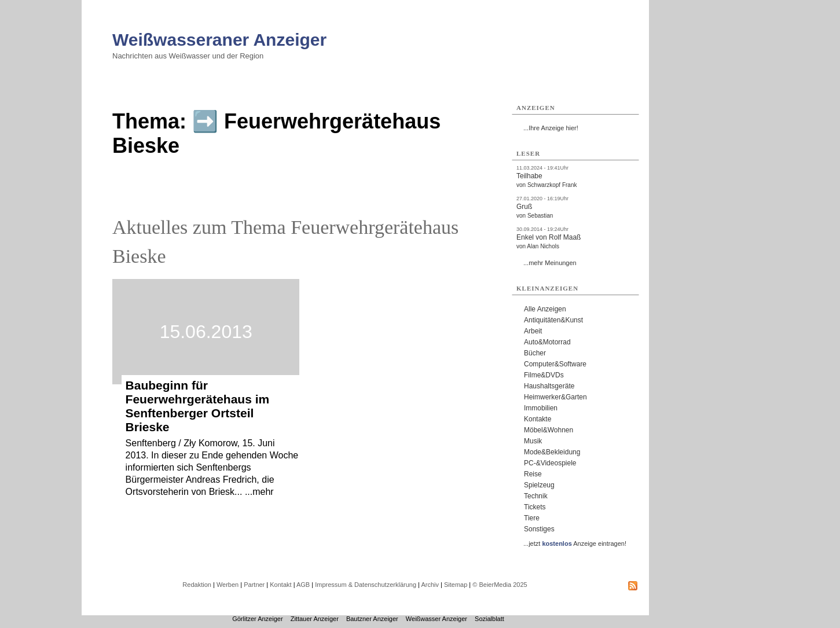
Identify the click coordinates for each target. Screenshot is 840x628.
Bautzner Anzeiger (372, 619)
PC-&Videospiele (550, 463)
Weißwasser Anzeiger (436, 619)
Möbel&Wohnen (549, 430)
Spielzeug (539, 485)
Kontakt (280, 585)
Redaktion (197, 585)
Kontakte (538, 419)
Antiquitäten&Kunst (553, 320)
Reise (533, 474)
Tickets (535, 507)
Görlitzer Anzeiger (257, 619)
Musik (533, 441)
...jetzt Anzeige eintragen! (575, 543)
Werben (228, 585)
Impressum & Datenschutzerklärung (366, 585)
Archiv (430, 585)
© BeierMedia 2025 (500, 585)
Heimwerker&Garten (555, 397)
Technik (536, 496)
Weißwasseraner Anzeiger (219, 40)
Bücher (535, 353)
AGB (303, 585)
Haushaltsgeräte (549, 386)
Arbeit (533, 331)
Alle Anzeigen (545, 309)
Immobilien (541, 408)
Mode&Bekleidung (552, 452)
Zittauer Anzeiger (315, 619)
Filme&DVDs (544, 375)
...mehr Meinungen (550, 263)
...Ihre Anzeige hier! (551, 128)
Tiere (532, 518)
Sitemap (456, 585)
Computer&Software (555, 364)
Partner (254, 585)
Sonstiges (539, 529)
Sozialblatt (489, 619)
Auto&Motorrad (547, 342)
